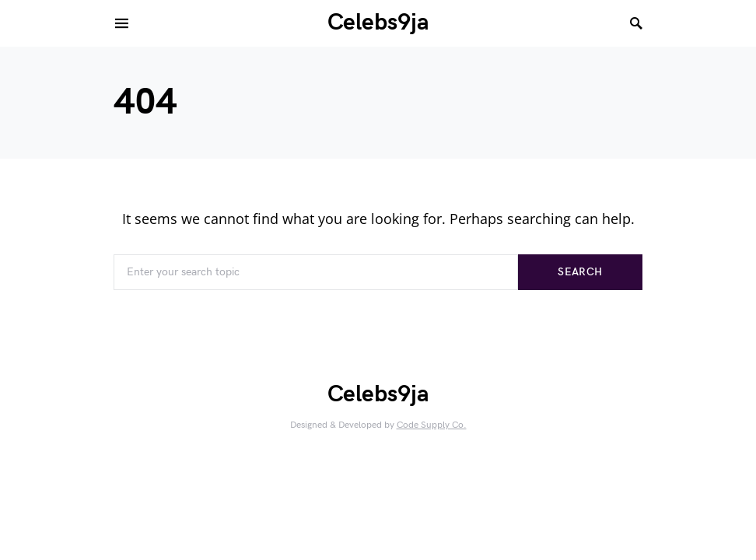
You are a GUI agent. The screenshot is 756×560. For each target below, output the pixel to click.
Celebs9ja (378, 23)
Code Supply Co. (432, 425)
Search (580, 272)
